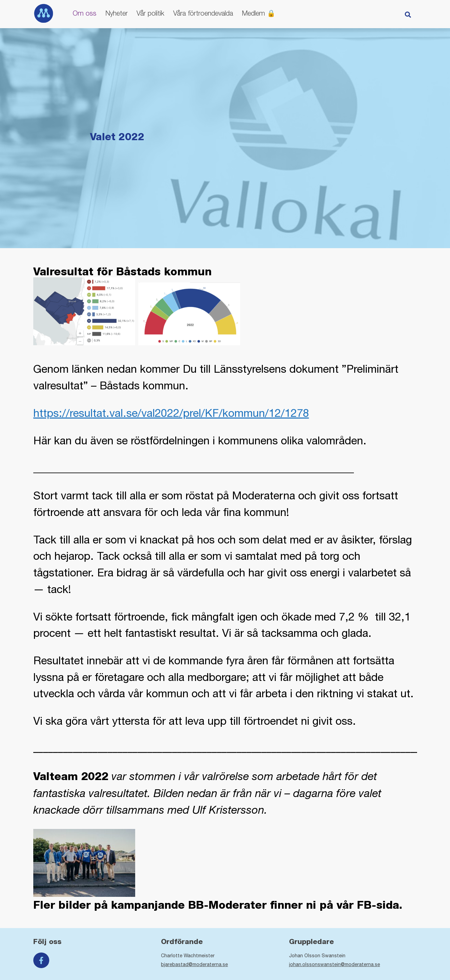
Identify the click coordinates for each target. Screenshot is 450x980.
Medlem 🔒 (259, 13)
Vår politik (150, 13)
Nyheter (116, 13)
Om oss (85, 13)
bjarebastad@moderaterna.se (194, 964)
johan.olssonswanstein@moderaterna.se (335, 964)
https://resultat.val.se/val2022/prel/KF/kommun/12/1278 (171, 413)
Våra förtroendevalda (203, 13)
